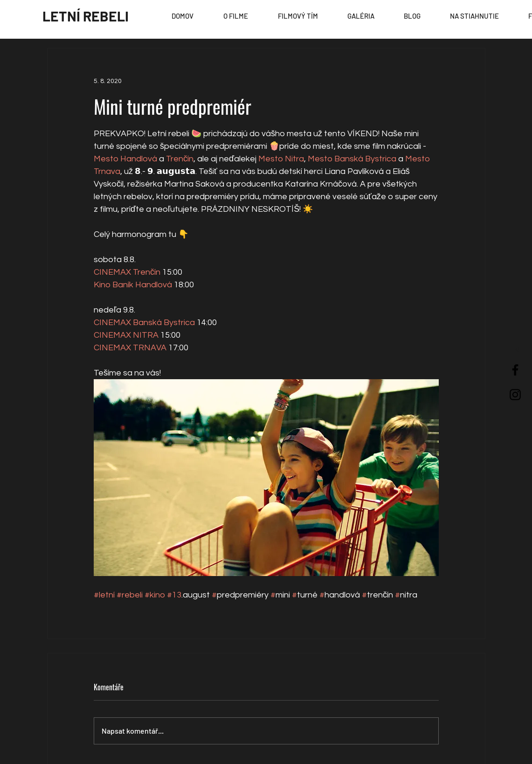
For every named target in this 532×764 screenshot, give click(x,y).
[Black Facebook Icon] (515, 370)
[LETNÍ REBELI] (86, 16)
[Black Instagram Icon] (515, 395)
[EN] (515, 350)
